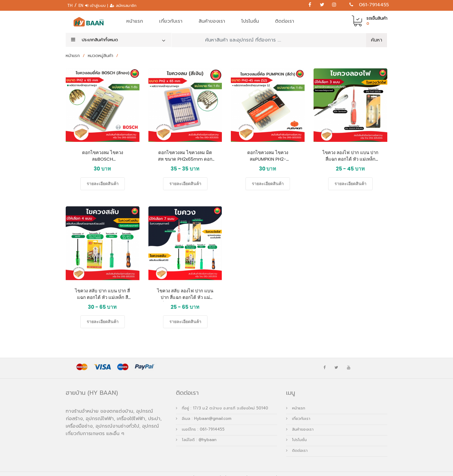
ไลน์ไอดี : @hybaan (196, 431)
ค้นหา (377, 40)
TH (70, 6)
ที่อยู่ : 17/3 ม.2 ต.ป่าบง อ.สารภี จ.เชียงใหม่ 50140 (222, 400)
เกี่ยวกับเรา (171, 21)
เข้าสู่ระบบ (99, 6)
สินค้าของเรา (212, 21)
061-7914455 (374, 5)
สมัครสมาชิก (126, 6)
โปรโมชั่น (250, 21)
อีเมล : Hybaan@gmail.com (204, 410)
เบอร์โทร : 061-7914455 (200, 421)
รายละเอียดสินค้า (103, 184)
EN (81, 6)
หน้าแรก (135, 21)
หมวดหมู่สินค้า (101, 56)
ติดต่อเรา (285, 21)
